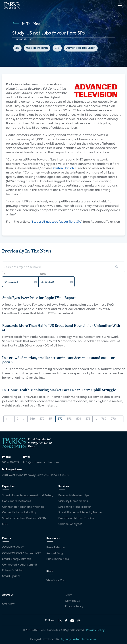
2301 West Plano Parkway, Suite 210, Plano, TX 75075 (36, 475)
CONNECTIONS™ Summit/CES (22, 553)
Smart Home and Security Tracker (81, 513)
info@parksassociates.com (41, 463)
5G (17, 48)
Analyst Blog (55, 553)
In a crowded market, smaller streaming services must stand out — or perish (58, 360)
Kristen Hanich (63, 168)
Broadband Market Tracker (76, 518)
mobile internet (37, 48)
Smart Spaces (11, 576)
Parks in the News (58, 559)
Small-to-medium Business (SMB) (24, 518)
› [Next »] (121, 419)
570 (42, 419)
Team (69, 595)
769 (104, 419)
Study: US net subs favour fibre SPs (56, 222)
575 (88, 419)
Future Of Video (13, 570)
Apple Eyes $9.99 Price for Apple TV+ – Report (39, 298)
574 (79, 419)
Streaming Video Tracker (75, 507)
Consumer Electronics (17, 501)
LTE (57, 48)
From (42, 274)
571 (51, 419)
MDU (5, 524)
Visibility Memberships (73, 501)
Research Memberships (74, 496)
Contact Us (72, 601)
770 (114, 419)
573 (69, 419)
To (4, 274)
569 (32, 419)
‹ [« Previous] (6, 419)
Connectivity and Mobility (19, 513)
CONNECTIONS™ (13, 548)
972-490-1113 (11, 463)
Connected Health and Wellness (23, 507)
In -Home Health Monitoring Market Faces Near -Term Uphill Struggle (59, 390)
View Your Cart (56, 581)
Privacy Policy (74, 607)
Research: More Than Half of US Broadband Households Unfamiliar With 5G (61, 328)
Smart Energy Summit (16, 559)
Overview (8, 604)
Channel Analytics (70, 524)
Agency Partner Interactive (79, 639)
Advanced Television (81, 48)
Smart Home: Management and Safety (28, 496)
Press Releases (56, 548)
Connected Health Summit (20, 565)
